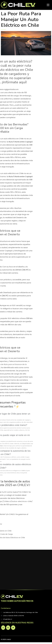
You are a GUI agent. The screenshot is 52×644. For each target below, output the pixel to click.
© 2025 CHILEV (6, 639)
